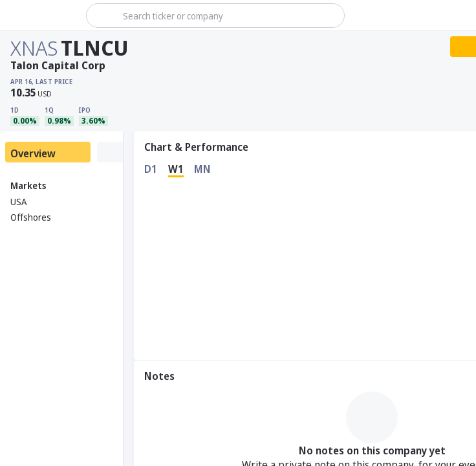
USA (18, 202)
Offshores (31, 217)
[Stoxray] (42, 16)
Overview (33, 153)
